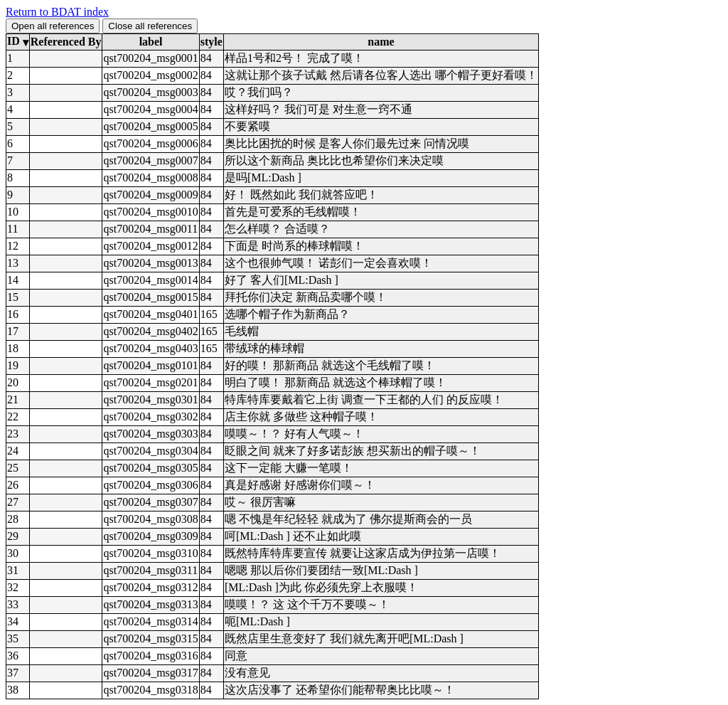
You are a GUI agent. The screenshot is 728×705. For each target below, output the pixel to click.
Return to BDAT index (57, 12)
